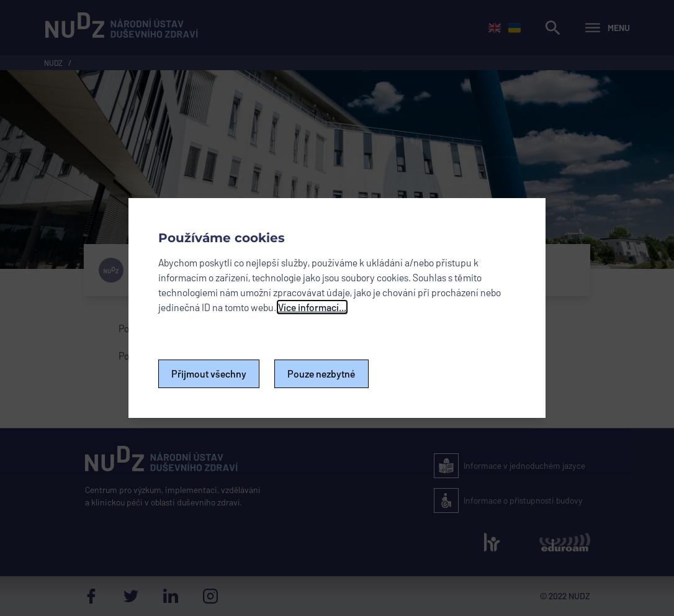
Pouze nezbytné (321, 374)
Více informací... (312, 307)
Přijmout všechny (209, 374)
